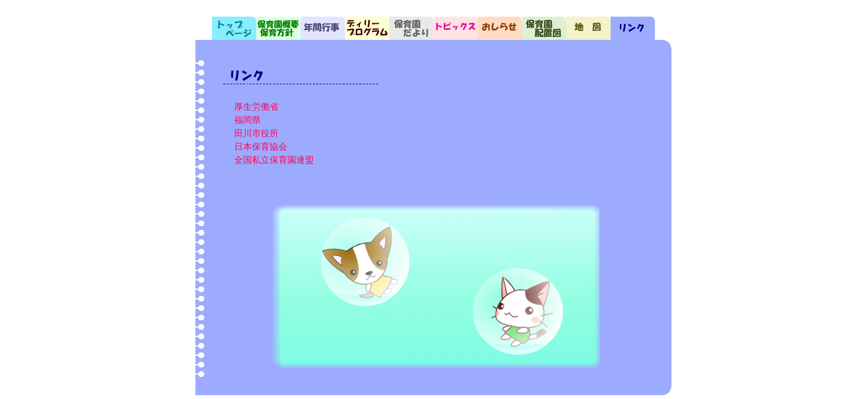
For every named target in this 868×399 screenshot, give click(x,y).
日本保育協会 (261, 147)
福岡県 (247, 120)
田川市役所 (256, 133)
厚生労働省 (256, 107)
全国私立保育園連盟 (274, 160)
